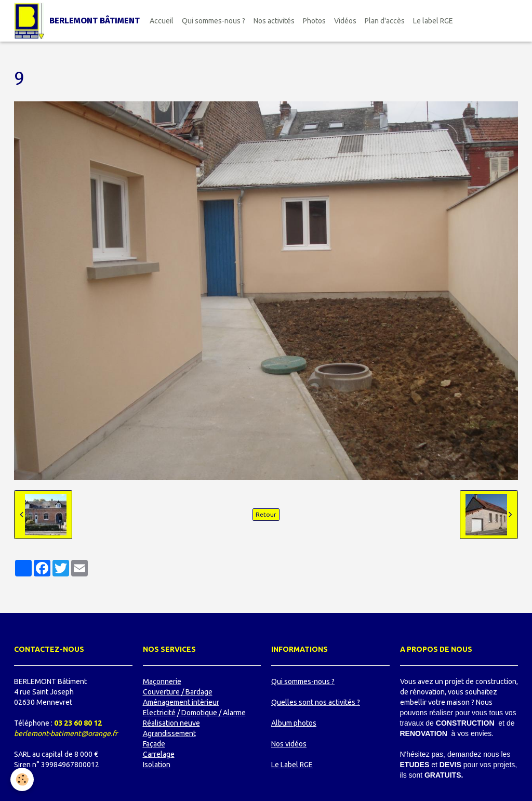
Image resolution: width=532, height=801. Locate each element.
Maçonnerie (162, 681)
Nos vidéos (289, 744)
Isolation (157, 765)
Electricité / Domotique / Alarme (194, 713)
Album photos (294, 723)
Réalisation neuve (171, 723)
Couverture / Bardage (178, 692)
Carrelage (159, 754)
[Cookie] (22, 779)
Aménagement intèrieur (181, 702)
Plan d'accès (385, 21)
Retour (266, 514)
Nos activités (274, 21)
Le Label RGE (292, 765)
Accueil (162, 21)
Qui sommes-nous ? (214, 21)
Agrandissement (169, 733)
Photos (314, 21)
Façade (154, 744)
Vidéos (345, 21)
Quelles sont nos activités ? (316, 702)
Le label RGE (433, 21)
